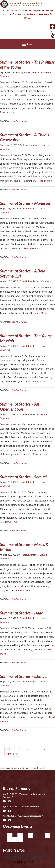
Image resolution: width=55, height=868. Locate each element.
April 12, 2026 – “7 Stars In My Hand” (21, 806)
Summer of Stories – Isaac (21, 613)
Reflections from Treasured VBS (19, 859)
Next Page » (12, 754)
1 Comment (45, 281)
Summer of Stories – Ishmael (24, 676)
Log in (39, 862)
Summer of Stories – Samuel (23, 477)
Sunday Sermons (20, 121)
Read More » (7, 112)
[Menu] (27, 44)
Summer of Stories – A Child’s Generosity (23, 857)
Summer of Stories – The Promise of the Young (25, 854)
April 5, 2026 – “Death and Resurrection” (23, 816)
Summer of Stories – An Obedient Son (20, 407)
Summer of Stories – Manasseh (26, 203)
